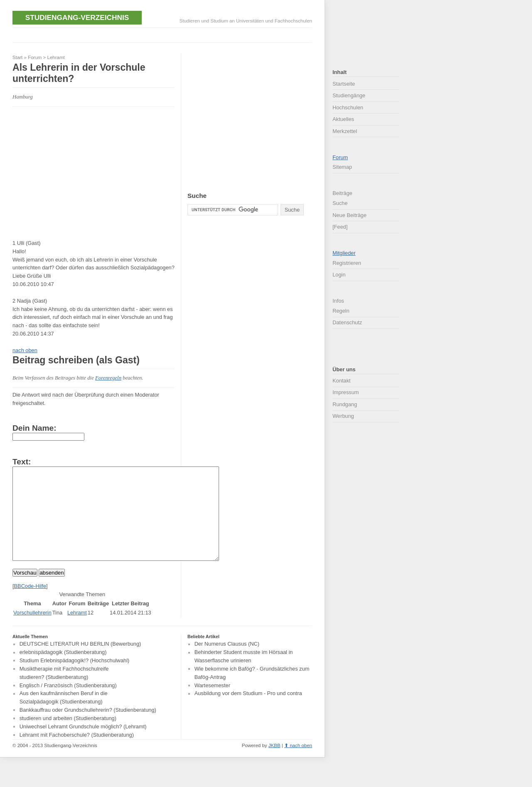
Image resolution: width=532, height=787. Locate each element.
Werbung (343, 416)
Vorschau (25, 591)
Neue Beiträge (350, 215)
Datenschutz (347, 322)
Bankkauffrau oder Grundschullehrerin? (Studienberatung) (88, 729)
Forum (35, 57)
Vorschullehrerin (32, 631)
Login (339, 275)
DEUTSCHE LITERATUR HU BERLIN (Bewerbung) (80, 663)
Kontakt (341, 381)
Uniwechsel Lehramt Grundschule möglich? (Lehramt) (83, 745)
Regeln (341, 311)
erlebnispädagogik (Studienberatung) (63, 671)
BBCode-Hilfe (30, 605)
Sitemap (342, 167)
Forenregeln (108, 378)
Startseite (344, 84)
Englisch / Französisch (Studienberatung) (68, 704)
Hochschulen (348, 107)
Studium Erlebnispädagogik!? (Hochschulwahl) (75, 679)
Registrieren (347, 263)
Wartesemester (212, 704)
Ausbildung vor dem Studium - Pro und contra (248, 712)
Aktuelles (343, 119)
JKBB (275, 764)
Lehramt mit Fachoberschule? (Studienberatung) (77, 754)
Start (17, 57)
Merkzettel (345, 131)
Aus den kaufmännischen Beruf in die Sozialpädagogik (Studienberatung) (64, 717)
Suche (340, 203)
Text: (22, 462)
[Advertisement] (164, 34)
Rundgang (345, 404)
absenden (52, 591)
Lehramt (56, 57)
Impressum (346, 392)
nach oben (25, 350)
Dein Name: (34, 428)
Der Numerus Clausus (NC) (227, 663)
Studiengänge (349, 95)
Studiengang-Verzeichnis (77, 17)
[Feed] (340, 227)
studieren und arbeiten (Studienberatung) (68, 737)
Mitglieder (344, 253)
